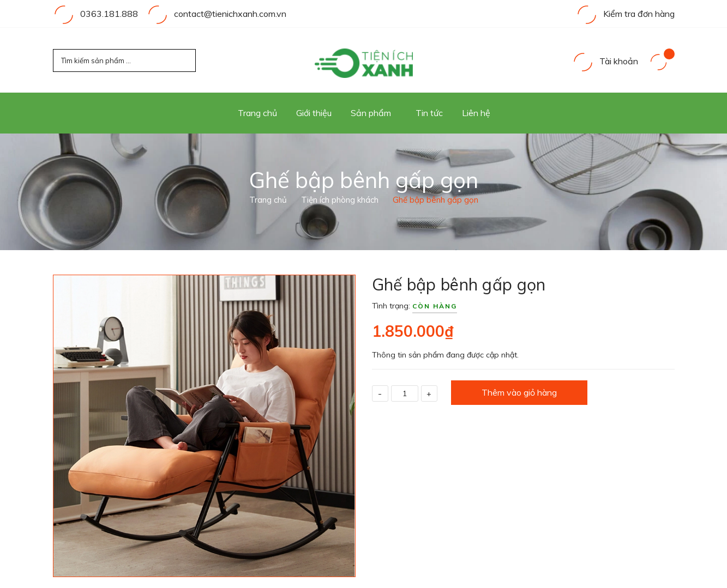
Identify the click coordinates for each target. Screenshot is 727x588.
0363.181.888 (109, 14)
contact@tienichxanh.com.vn (230, 14)
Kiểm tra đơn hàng (625, 14)
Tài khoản (605, 61)
